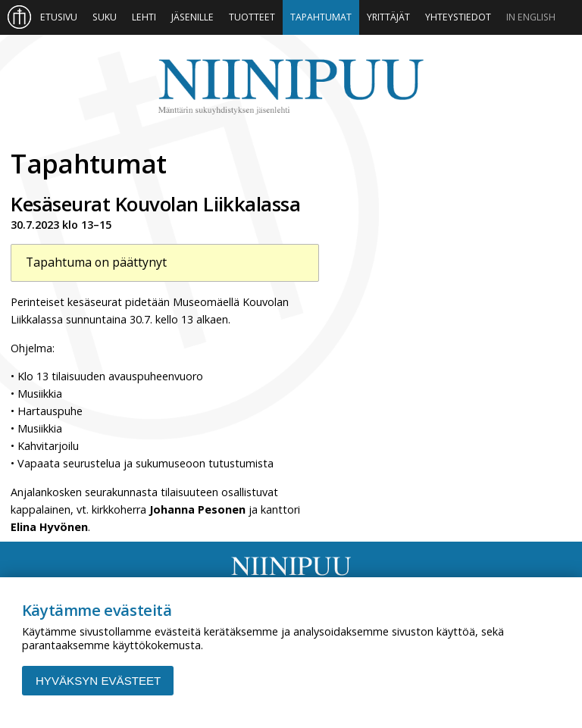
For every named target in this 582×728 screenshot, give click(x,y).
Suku (105, 17)
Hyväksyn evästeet (98, 681)
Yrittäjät (388, 17)
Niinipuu (291, 87)
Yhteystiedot (458, 17)
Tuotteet (252, 17)
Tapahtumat (321, 17)
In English (531, 17)
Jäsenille (192, 17)
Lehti (144, 17)
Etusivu (59, 17)
